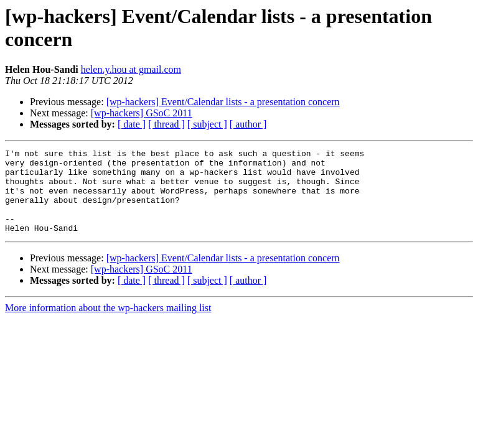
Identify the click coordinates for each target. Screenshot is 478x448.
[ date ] (132, 124)
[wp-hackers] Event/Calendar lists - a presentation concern (223, 102)
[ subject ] (207, 124)
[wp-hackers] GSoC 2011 (142, 113)
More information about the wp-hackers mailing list (108, 324)
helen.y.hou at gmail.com (131, 69)
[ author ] (248, 124)
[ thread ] (166, 124)
